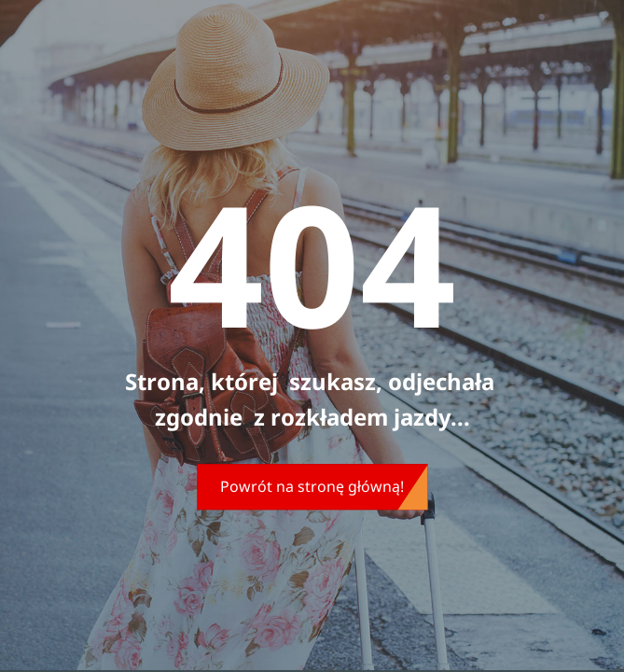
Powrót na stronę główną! (312, 486)
